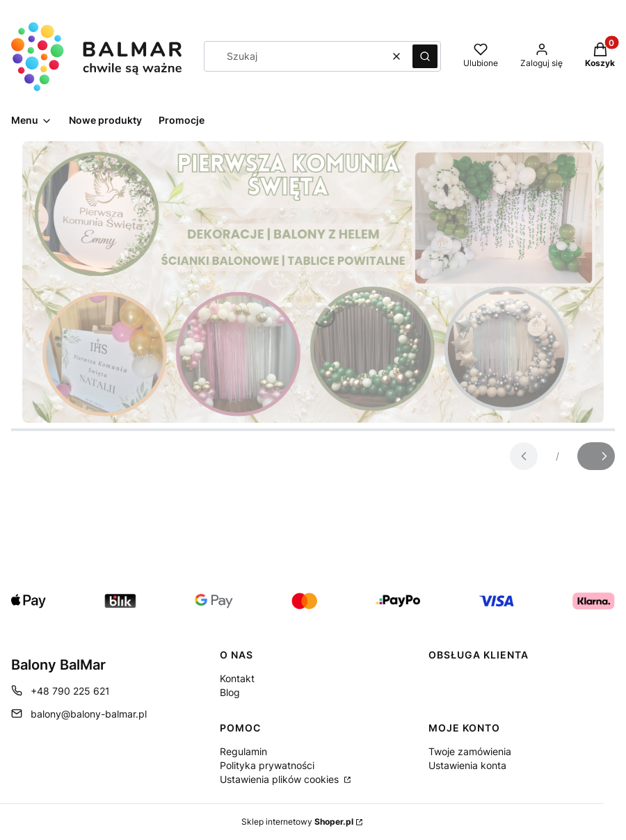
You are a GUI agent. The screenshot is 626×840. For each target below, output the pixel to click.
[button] (425, 56)
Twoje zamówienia (470, 751)
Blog (230, 692)
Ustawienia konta (467, 765)
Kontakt (237, 678)
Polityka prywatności (267, 765)
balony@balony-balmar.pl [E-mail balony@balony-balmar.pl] (89, 714)
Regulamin (243, 751)
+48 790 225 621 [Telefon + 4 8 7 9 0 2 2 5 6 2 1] (70, 691)
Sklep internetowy (297, 822)
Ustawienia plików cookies (281, 779)
